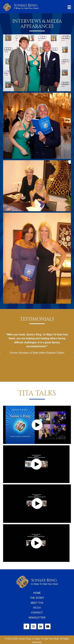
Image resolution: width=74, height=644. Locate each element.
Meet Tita (37, 603)
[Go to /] (30, 7)
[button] (37, 425)
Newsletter (37, 618)
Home (37, 593)
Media (37, 608)
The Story (37, 598)
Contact (37, 613)
